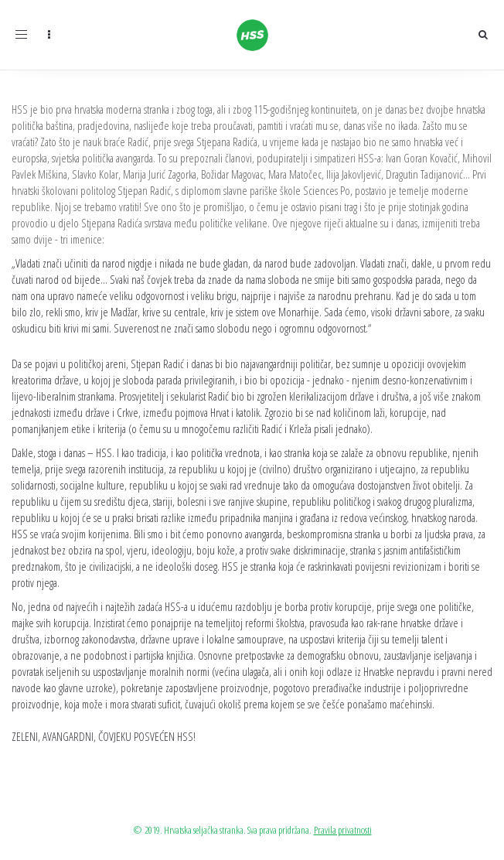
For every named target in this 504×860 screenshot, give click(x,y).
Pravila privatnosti (343, 830)
